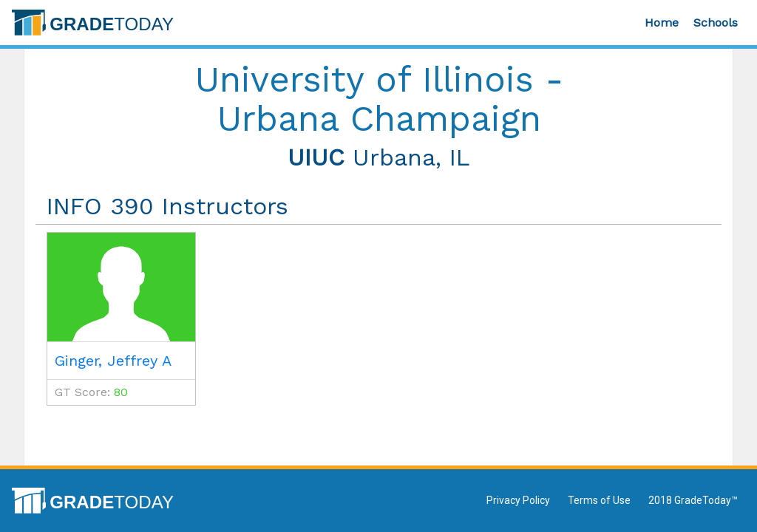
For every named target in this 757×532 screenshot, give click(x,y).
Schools (716, 23)
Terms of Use (599, 500)
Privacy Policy (518, 500)
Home (662, 23)
